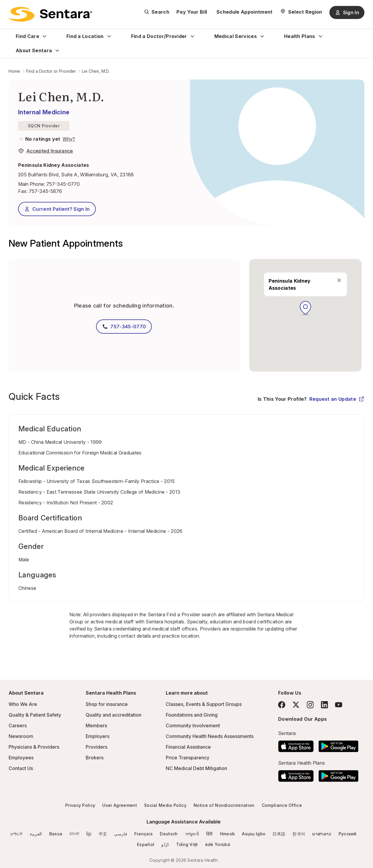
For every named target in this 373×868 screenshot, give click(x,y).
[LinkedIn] (324, 705)
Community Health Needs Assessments (210, 736)
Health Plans (300, 36)
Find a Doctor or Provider (51, 71)
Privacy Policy (80, 805)
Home (14, 71)
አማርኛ (16, 834)
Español (146, 844)
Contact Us (21, 768)
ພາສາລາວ (322, 834)
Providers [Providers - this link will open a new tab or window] (97, 747)
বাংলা (74, 834)
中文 (103, 834)
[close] (339, 280)
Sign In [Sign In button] (347, 12)
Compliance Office (282, 805)
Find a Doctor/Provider (159, 36)
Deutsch (169, 834)
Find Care (27, 36)
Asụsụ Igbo (254, 834)
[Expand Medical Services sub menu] (262, 36)
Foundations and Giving (192, 715)
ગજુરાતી (192, 834)
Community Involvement (193, 726)
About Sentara (34, 50)
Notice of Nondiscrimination (224, 805)
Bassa (56, 834)
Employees (21, 758)
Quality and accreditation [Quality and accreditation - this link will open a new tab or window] (114, 715)
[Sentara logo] (50, 14)
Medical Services (236, 36)
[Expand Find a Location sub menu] (109, 36)
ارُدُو (165, 844)
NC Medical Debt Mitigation (196, 768)
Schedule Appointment (244, 12)
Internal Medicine (44, 112)
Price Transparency (188, 758)
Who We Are (23, 704)
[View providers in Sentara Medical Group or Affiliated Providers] (68, 139)
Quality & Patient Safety (35, 715)
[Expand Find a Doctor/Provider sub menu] (192, 36)
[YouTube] (339, 705)
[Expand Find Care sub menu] (44, 36)
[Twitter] (296, 705)
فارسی (121, 834)
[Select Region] (301, 12)
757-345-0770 (63, 184)
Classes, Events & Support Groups (204, 704)
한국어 (299, 834)
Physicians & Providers (34, 747)
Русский (348, 834)
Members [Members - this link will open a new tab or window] (96, 726)
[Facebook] (282, 705)
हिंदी (209, 834)
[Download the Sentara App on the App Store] (296, 745)
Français (144, 834)
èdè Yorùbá (218, 844)
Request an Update (337, 399)
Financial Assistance (188, 747)
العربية (36, 834)
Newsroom (21, 736)
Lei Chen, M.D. (96, 71)
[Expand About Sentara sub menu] (57, 50)
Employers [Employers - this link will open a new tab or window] (98, 736)
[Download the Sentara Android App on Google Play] (338, 745)
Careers (18, 726)
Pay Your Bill (192, 12)
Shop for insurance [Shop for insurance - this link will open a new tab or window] (107, 704)
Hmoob (228, 834)
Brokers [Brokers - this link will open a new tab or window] (95, 758)
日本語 (279, 834)
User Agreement (119, 805)
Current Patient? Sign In (57, 209)
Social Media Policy (165, 805)
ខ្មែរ (89, 834)
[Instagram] (310, 705)
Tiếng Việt (187, 844)
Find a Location (85, 36)
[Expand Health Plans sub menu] (321, 36)
